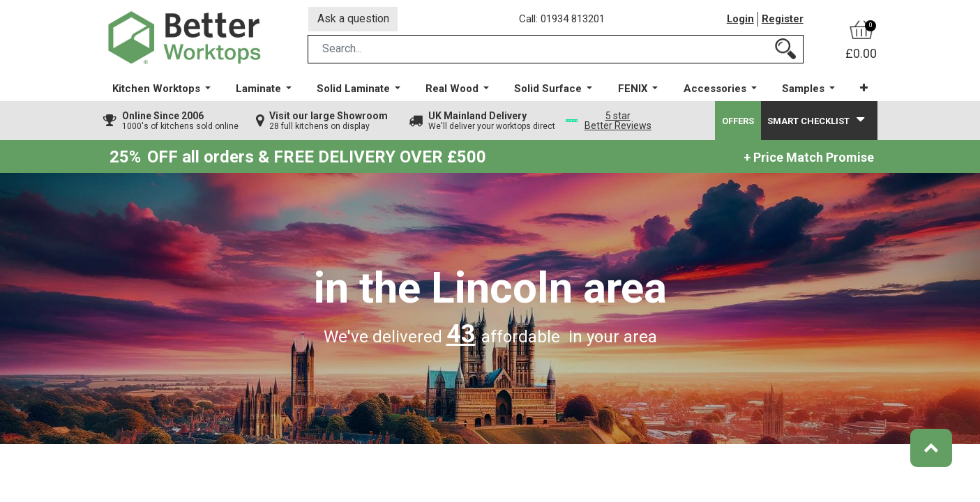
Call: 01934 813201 (563, 20)
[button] (863, 90)
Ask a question (354, 20)
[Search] (785, 51)
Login (740, 20)
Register (783, 20)
